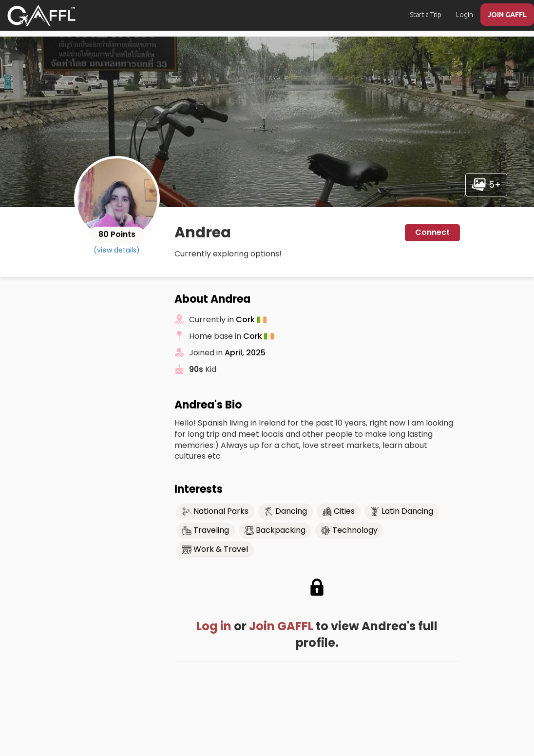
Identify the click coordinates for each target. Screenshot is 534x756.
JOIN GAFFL (507, 15)
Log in (214, 626)
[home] (41, 16)
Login (465, 15)
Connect (432, 232)
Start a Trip (426, 15)
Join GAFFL (281, 626)
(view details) (117, 250)
